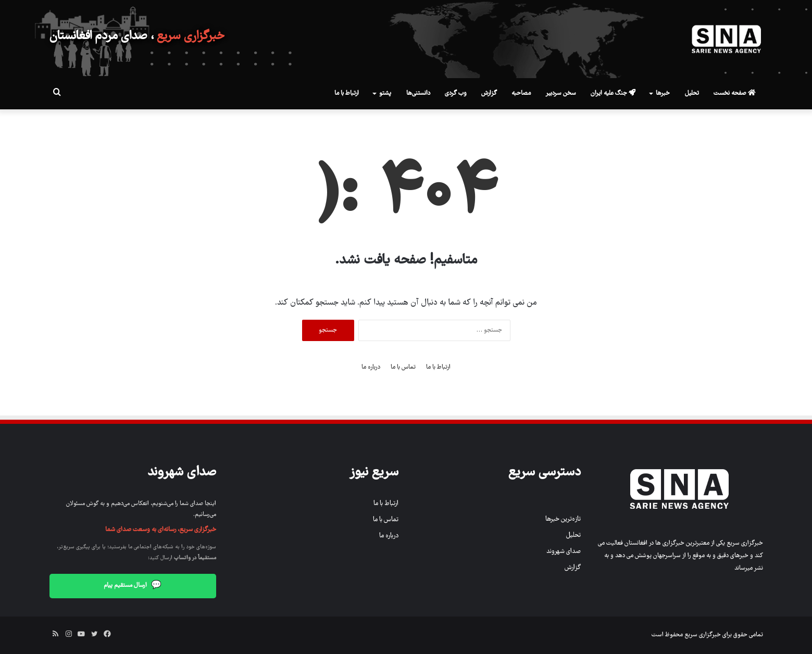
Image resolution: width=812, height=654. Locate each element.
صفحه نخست (735, 93)
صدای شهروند (564, 552)
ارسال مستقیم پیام (133, 586)
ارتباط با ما (347, 93)
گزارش (489, 93)
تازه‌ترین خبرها (563, 519)
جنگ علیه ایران (613, 93)
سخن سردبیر (561, 93)
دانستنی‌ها (418, 93)
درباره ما (371, 367)
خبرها (663, 93)
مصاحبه (521, 93)
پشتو (385, 93)
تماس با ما (403, 367)
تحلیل (692, 93)
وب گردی (456, 93)
